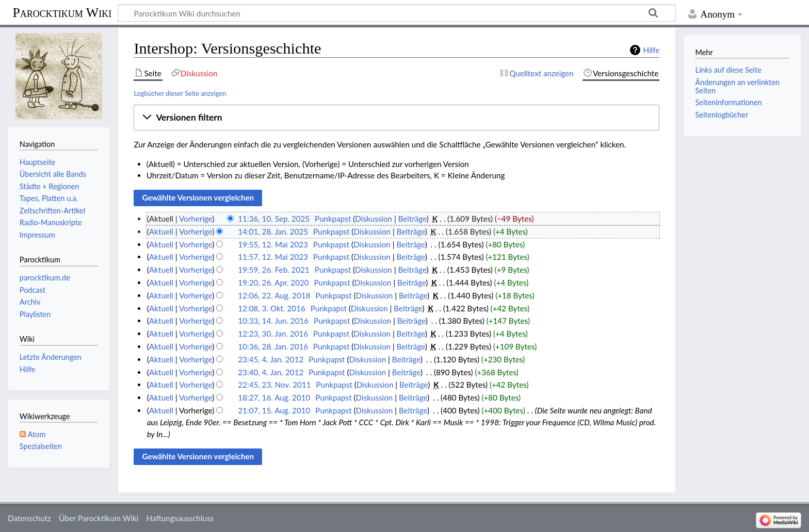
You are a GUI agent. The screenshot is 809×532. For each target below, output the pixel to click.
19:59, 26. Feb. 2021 (274, 270)
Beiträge (412, 219)
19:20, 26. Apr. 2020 (273, 282)
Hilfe (651, 50)
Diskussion (374, 219)
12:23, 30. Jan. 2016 (273, 334)
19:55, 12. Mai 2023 (273, 244)
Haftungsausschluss (180, 518)
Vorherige (196, 219)
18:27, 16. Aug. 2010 (274, 397)
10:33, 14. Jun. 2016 (273, 321)
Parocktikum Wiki (62, 12)
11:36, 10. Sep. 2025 (274, 219)
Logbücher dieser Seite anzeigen (180, 93)
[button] (397, 118)
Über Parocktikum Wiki (99, 518)
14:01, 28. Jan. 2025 (273, 231)
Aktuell (161, 231)
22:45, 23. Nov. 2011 (274, 385)
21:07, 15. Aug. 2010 (274, 410)
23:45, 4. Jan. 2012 (271, 359)
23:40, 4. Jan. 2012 (271, 372)
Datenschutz (29, 518)
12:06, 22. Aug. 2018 (274, 295)
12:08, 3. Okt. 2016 (272, 308)
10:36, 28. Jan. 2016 (273, 346)
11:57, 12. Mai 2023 (273, 257)
